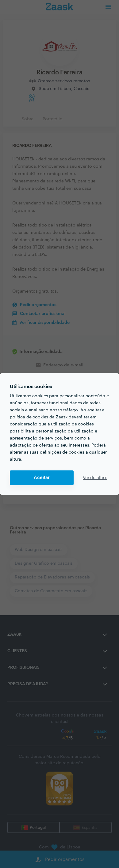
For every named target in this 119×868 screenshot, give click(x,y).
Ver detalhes (95, 478)
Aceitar (42, 478)
